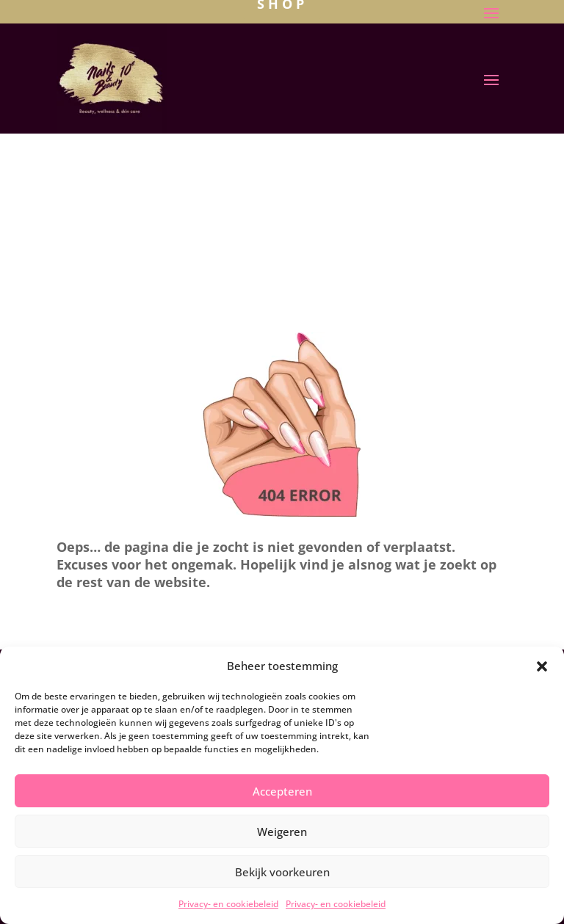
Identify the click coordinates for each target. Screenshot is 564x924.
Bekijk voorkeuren (282, 872)
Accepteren (282, 791)
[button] (542, 666)
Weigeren (282, 832)
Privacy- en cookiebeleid (228, 904)
